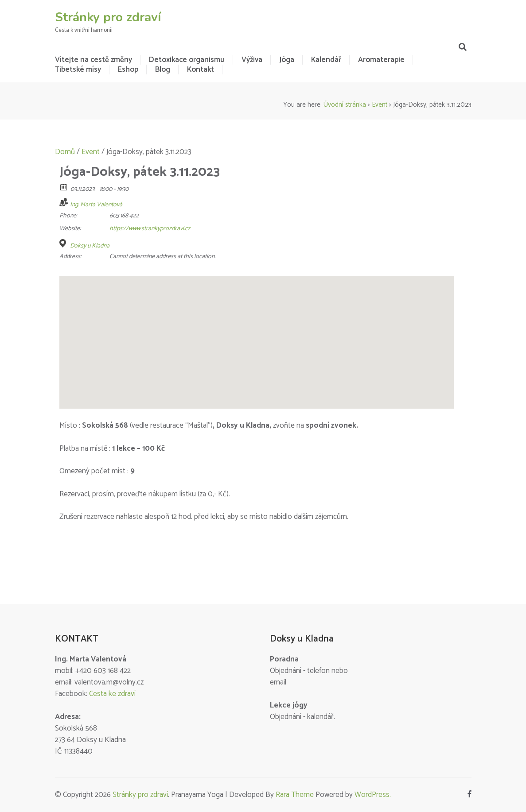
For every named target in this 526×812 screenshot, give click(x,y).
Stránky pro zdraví (108, 17)
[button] (257, 334)
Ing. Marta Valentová (96, 205)
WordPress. (373, 795)
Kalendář (326, 60)
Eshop (128, 70)
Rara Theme (295, 795)
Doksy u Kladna (90, 246)
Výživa (252, 60)
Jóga (287, 60)
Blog (163, 70)
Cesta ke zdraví (112, 694)
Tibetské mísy (78, 70)
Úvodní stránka (345, 105)
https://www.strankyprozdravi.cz (150, 229)
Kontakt (201, 70)
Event (380, 105)
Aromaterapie (381, 60)
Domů (65, 152)
